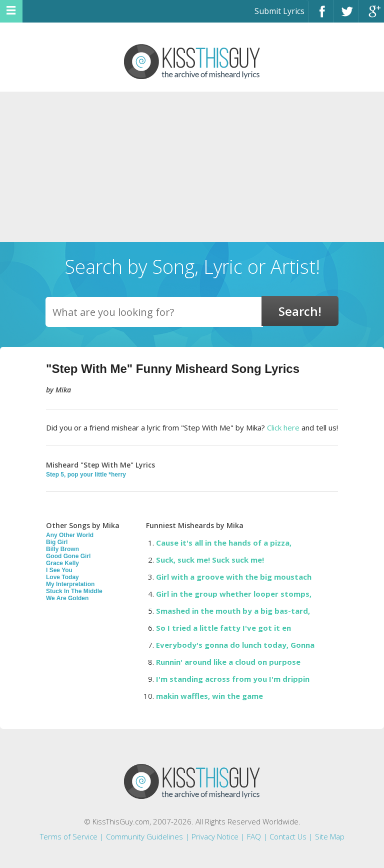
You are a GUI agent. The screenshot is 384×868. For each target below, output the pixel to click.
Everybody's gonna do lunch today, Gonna (235, 645)
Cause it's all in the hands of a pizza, (224, 543)
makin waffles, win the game (209, 696)
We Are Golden (67, 598)
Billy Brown (62, 549)
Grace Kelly (62, 563)
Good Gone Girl (68, 556)
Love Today (62, 577)
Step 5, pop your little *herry (86, 475)
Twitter (346, 16)
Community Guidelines (144, 836)
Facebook (321, 16)
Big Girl (57, 542)
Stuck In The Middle (74, 591)
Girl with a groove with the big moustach (234, 577)
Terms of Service (69, 836)
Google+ (371, 16)
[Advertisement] (192, 167)
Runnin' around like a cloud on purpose (228, 662)
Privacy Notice (215, 836)
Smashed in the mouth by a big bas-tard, (233, 611)
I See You (59, 570)
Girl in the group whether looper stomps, (234, 594)
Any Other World (70, 535)
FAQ (254, 836)
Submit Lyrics (279, 11)
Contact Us (288, 836)
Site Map (330, 836)
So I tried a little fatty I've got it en (223, 628)
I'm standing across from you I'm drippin (233, 679)
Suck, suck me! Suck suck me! (210, 560)
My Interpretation (70, 584)
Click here (283, 427)
